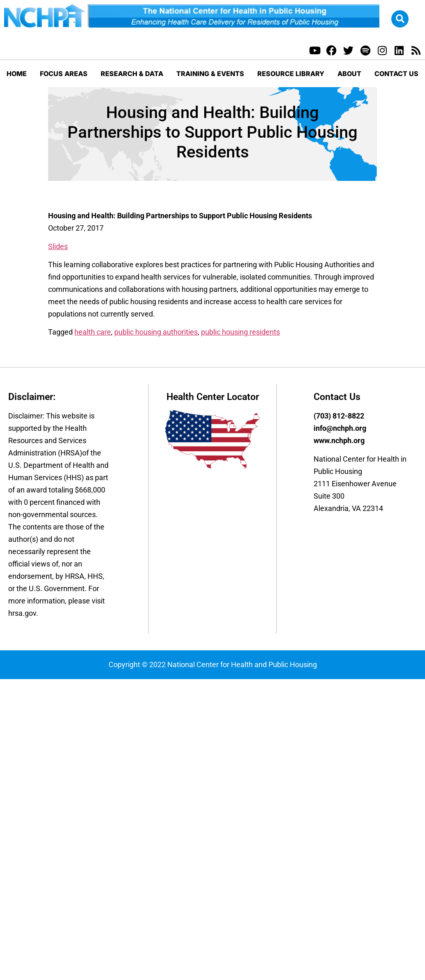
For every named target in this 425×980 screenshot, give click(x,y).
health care (93, 332)
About (349, 74)
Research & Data (132, 74)
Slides (58, 246)
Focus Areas (64, 74)
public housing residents (240, 332)
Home (17, 74)
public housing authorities (156, 332)
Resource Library (291, 74)
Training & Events (210, 74)
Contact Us (396, 74)
